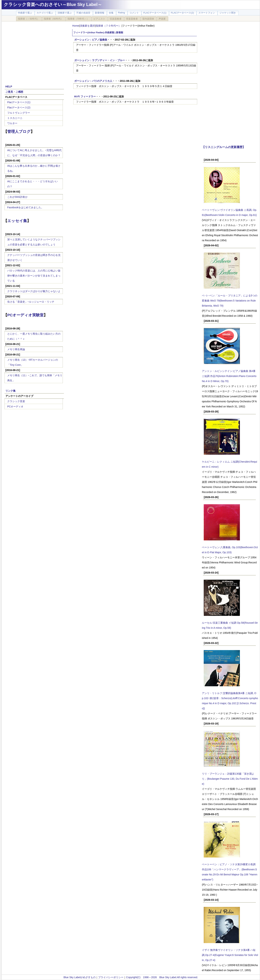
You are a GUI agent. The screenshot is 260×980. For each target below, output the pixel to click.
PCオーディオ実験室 (25, 315)
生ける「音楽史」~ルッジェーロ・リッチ (31, 302)
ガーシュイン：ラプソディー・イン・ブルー (100, 60)
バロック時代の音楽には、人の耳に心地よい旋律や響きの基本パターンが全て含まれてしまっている (34, 276)
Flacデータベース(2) (19, 108)
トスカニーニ (15, 118)
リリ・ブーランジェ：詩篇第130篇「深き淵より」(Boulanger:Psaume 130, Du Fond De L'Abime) (230, 779)
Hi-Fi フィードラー (85, 96)
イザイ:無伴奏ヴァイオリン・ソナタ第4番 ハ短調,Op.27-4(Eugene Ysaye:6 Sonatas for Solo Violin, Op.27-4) (230, 955)
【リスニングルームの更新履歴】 (224, 147)
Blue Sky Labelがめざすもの (80, 977)
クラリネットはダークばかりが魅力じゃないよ (34, 291)
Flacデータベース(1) (19, 102)
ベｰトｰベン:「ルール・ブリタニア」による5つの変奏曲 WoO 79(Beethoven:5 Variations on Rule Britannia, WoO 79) (230, 301)
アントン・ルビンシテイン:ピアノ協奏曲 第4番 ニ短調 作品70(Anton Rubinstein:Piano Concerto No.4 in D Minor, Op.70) (229, 376)
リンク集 (11, 391)
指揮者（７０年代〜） (109, 26)
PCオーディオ (15, 406)
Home (76, 26)
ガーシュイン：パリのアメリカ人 (93, 81)
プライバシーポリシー (111, 977)
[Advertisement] (34, 51)
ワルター (12, 123)
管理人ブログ (19, 131)
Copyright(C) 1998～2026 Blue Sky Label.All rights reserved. (162, 977)
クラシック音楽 (16, 401)
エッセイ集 (17, 221)
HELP (9, 87)
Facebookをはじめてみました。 (25, 207)
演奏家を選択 (87, 26)
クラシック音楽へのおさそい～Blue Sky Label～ (53, 4)
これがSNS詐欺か (17, 197)
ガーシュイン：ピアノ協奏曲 (91, 40)
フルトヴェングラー (19, 113)
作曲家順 (110, 33)
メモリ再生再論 (16, 349)
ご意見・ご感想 (14, 92)
